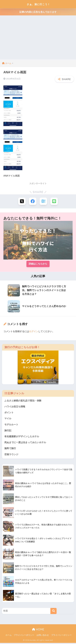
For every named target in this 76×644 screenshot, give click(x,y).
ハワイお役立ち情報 (15, 407)
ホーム (9, 636)
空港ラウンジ (11, 455)
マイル (8, 419)
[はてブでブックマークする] (43, 201)
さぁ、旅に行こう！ (38, 4)
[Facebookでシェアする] (33, 201)
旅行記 (8, 431)
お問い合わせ (43, 636)
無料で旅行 (10, 449)
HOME (38, 630)
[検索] (53, 612)
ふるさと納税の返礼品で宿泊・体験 (23, 401)
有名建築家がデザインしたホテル (22, 437)
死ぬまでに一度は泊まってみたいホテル (25, 443)
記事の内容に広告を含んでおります (38, 12)
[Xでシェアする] (22, 201)
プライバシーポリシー (24, 636)
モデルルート (11, 425)
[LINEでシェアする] (54, 201)
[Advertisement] (38, 39)
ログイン (34, 332)
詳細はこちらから (38, 264)
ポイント (9, 413)
